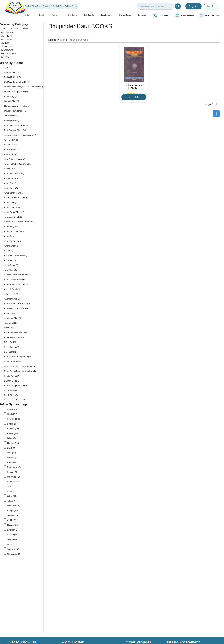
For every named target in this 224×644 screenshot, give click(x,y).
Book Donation (106, 15)
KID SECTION (9, 46)
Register (193, 6)
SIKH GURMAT (10, 32)
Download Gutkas (125, 15)
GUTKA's (7, 57)
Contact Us (142, 15)
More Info (135, 97)
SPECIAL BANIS (11, 53)
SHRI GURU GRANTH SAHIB (17, 29)
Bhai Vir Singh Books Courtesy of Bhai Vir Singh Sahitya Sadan (51, 6)
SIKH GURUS (9, 39)
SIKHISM (7, 43)
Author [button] (56, 15)
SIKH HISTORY (10, 36)
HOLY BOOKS (10, 50)
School (41, 15)
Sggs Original (72, 15)
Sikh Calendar (89, 15)
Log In (211, 6)
